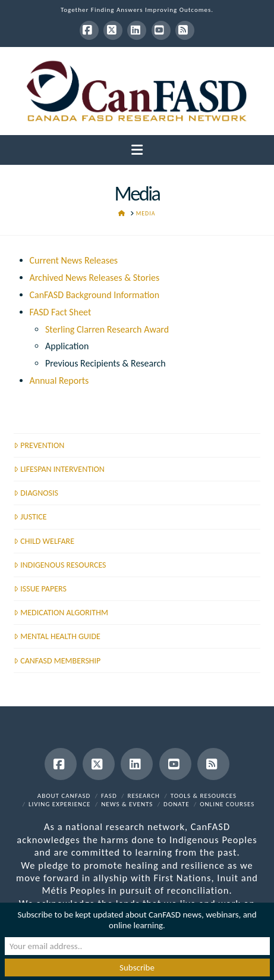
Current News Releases (74, 260)
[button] (137, 150)
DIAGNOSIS (36, 493)
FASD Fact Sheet (61, 312)
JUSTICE (30, 517)
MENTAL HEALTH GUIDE (57, 636)
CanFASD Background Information (95, 295)
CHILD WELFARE (44, 541)
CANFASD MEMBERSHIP (57, 661)
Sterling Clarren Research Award (107, 329)
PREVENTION (39, 445)
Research (144, 796)
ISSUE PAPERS (40, 589)
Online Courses (227, 804)
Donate (176, 804)
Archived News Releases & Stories (95, 278)
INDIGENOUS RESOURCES (60, 565)
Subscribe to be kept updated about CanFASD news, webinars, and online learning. (137, 920)
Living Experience (60, 804)
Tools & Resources (204, 796)
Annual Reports (59, 381)
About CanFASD (64, 796)
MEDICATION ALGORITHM (61, 613)
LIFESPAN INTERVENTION (59, 469)
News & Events (127, 804)
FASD (109, 796)
